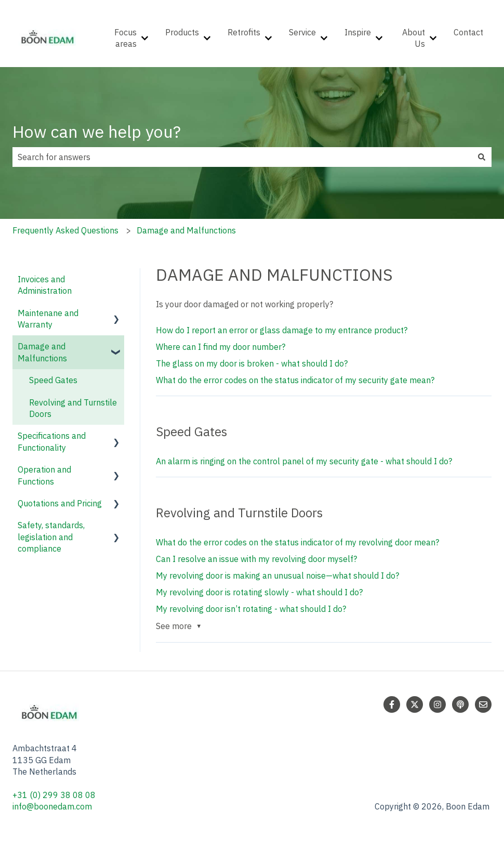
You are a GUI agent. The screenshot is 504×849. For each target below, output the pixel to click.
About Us (414, 38)
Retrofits (244, 32)
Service (302, 32)
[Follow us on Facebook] (392, 704)
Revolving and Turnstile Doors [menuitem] (73, 408)
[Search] (482, 157)
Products (182, 32)
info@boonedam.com (53, 806)
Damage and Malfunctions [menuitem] (42, 352)
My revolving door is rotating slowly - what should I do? (259, 592)
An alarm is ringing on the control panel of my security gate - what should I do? (304, 461)
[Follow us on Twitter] (415, 704)
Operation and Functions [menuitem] (44, 475)
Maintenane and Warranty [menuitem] (48, 319)
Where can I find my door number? (221, 347)
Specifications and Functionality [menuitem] (52, 441)
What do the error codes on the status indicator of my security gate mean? (295, 380)
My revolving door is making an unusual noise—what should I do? (277, 576)
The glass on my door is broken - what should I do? (252, 363)
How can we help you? (97, 132)
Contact (468, 32)
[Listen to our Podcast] (460, 704)
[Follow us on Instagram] (437, 704)
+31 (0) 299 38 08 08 (55, 795)
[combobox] (242, 157)
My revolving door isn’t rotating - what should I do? (251, 609)
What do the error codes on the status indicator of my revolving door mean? (297, 542)
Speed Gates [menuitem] (53, 380)
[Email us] (483, 704)
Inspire (358, 32)
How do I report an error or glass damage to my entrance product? (282, 330)
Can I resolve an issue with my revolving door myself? (256, 559)
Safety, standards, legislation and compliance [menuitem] (51, 537)
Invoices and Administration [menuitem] (45, 285)
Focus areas (125, 38)
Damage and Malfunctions (186, 230)
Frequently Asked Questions (65, 230)
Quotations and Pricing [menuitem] (60, 503)
